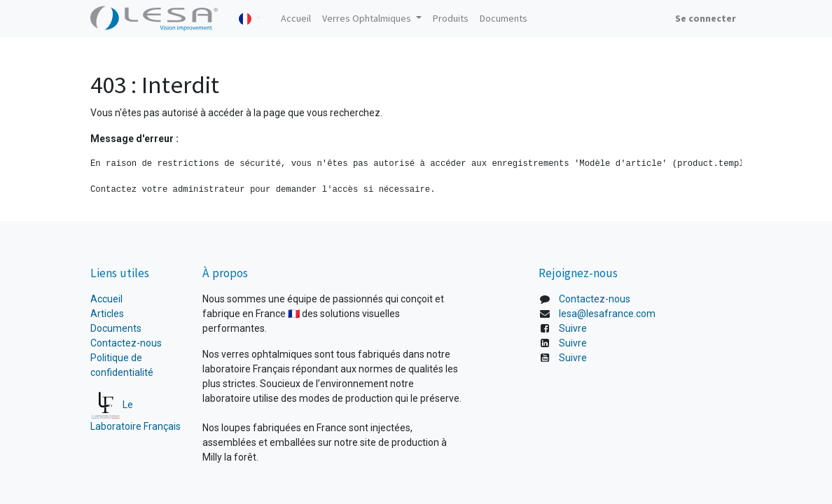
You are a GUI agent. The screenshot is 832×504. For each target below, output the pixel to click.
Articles (107, 314)
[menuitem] (296, 19)
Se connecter (706, 18)
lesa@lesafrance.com (607, 314)
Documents (116, 328)
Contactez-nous (126, 343)
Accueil (108, 299)
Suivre (573, 328)
